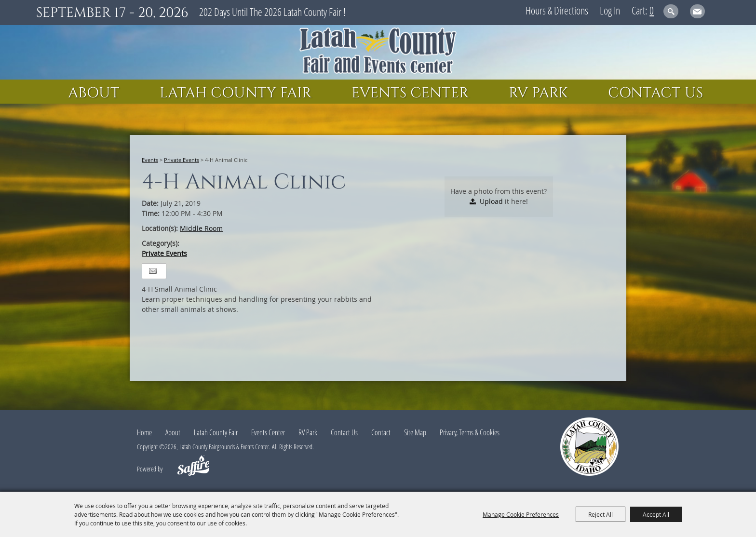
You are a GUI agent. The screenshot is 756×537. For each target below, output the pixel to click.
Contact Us (655, 93)
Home (144, 432)
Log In (610, 10)
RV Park (538, 93)
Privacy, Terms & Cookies (470, 432)
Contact (381, 432)
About (94, 93)
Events (150, 160)
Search (671, 11)
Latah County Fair (236, 93)
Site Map (415, 432)
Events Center (410, 93)
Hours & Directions (557, 10)
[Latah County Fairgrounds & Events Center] (378, 52)
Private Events (182, 160)
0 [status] (652, 10)
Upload (491, 201)
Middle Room (201, 228)
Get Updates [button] (697, 11)
